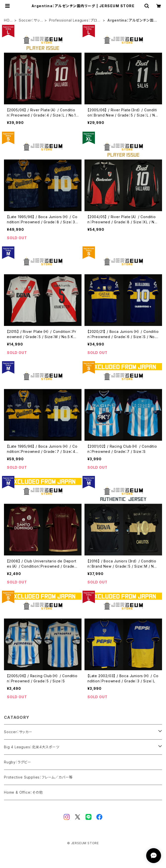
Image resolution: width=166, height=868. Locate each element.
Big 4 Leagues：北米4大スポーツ (32, 747)
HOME (8, 20)
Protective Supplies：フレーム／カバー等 (38, 777)
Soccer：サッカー (29, 20)
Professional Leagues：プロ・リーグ (74, 20)
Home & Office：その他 (23, 792)
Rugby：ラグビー (18, 762)
